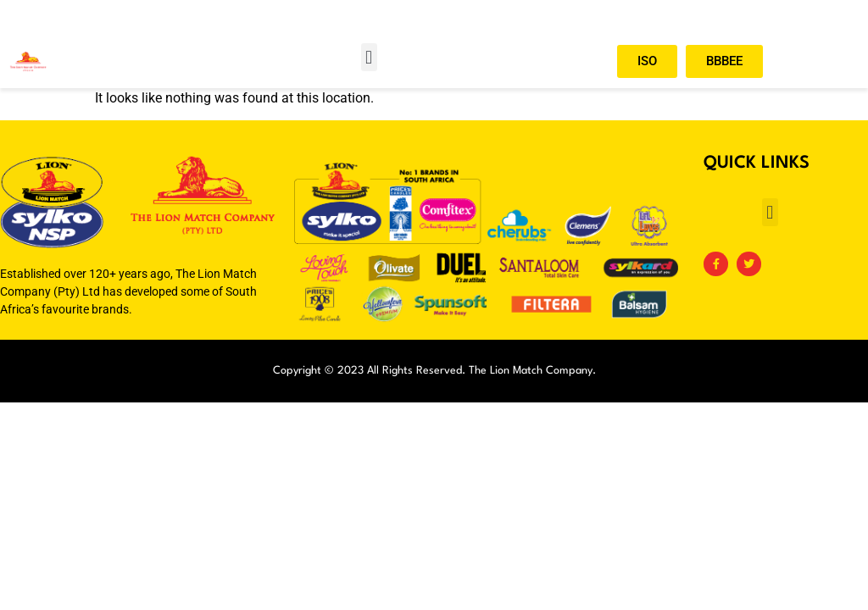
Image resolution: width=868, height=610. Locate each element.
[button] (369, 57)
